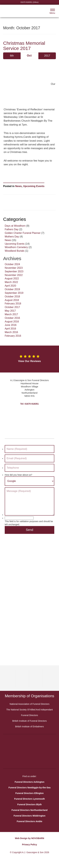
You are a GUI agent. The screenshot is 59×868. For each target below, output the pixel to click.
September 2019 (14, 293)
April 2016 (10, 329)
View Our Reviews (29, 361)
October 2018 (12, 297)
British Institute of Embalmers (29, 727)
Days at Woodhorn (15, 226)
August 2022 (12, 279)
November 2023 (14, 268)
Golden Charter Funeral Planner (23, 233)
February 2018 (13, 304)
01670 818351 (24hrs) (29, 2)
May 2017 (10, 311)
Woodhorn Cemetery (16, 247)
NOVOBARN (38, 838)
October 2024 (12, 264)
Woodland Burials (15, 251)
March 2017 (11, 314)
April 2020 (10, 286)
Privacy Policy (29, 845)
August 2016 (12, 322)
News (18, 186)
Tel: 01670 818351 (29, 404)
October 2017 (12, 307)
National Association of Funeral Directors (29, 704)
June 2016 (11, 325)
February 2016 (13, 336)
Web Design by (23, 838)
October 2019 (12, 289)
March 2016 (11, 332)
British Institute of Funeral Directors (29, 721)
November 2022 (14, 275)
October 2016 (12, 318)
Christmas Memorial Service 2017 (24, 46)
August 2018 (12, 300)
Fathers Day (12, 229)
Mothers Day (12, 237)
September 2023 (14, 271)
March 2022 (11, 282)
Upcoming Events (34, 186)
